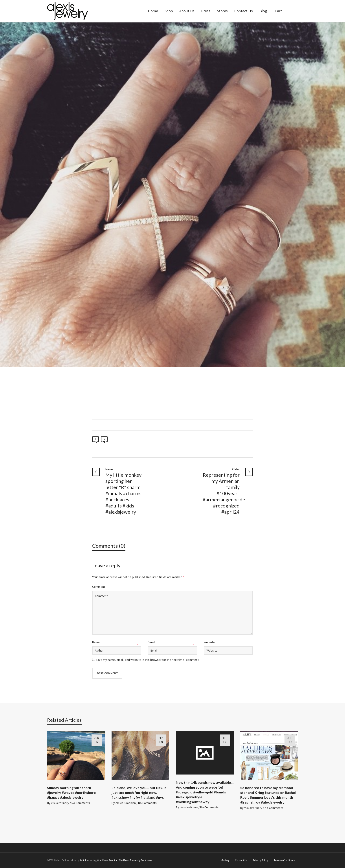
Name (96, 642)
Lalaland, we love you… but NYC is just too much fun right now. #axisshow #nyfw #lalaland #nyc (139, 792)
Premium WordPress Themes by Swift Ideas (130, 860)
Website (209, 642)
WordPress (102, 860)
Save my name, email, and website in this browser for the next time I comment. (148, 660)
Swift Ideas (85, 860)
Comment (99, 587)
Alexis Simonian (126, 803)
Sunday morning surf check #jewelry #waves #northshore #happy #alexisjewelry (71, 792)
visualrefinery (60, 803)
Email (151, 642)
